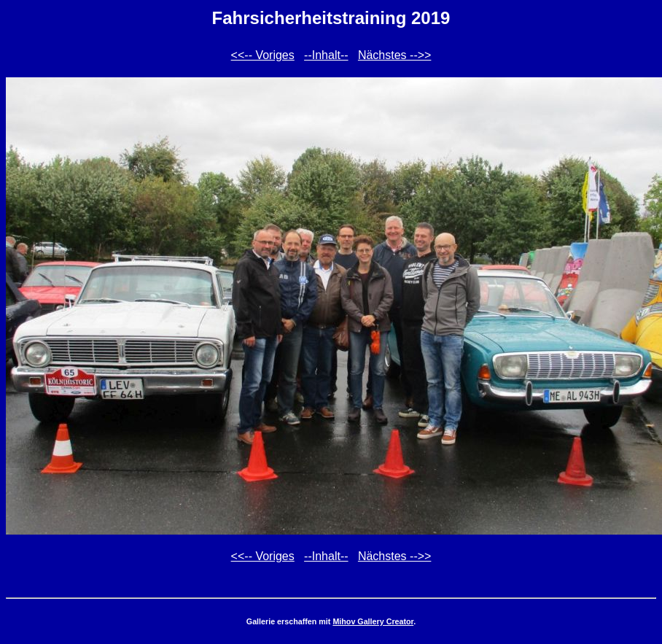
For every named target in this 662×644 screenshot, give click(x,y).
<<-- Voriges (263, 55)
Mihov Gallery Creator (373, 621)
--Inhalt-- (326, 55)
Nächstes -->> (394, 55)
